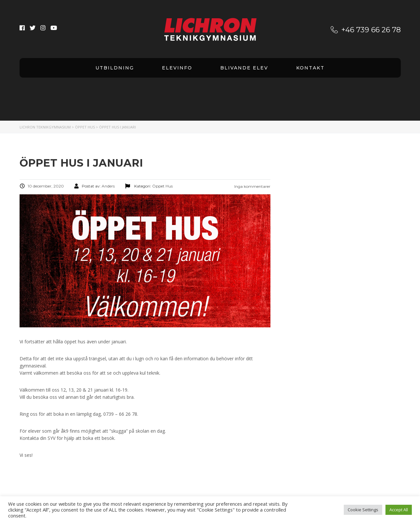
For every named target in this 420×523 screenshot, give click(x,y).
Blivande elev (244, 68)
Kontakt (310, 68)
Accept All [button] (399, 510)
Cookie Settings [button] (363, 510)
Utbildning (115, 68)
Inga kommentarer (252, 186)
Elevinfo (177, 68)
